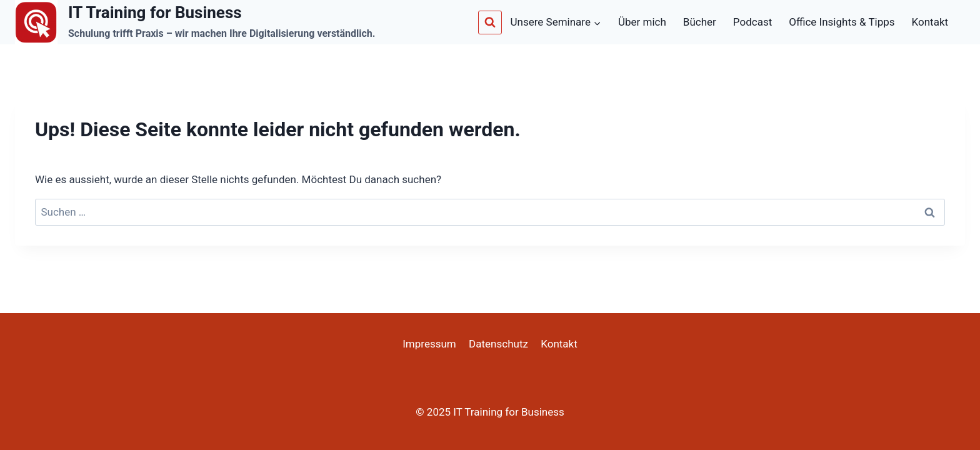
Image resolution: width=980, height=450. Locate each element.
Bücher (700, 22)
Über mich (642, 22)
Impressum (429, 344)
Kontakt (930, 22)
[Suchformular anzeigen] (490, 22)
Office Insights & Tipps (842, 22)
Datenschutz (498, 344)
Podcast (752, 22)
